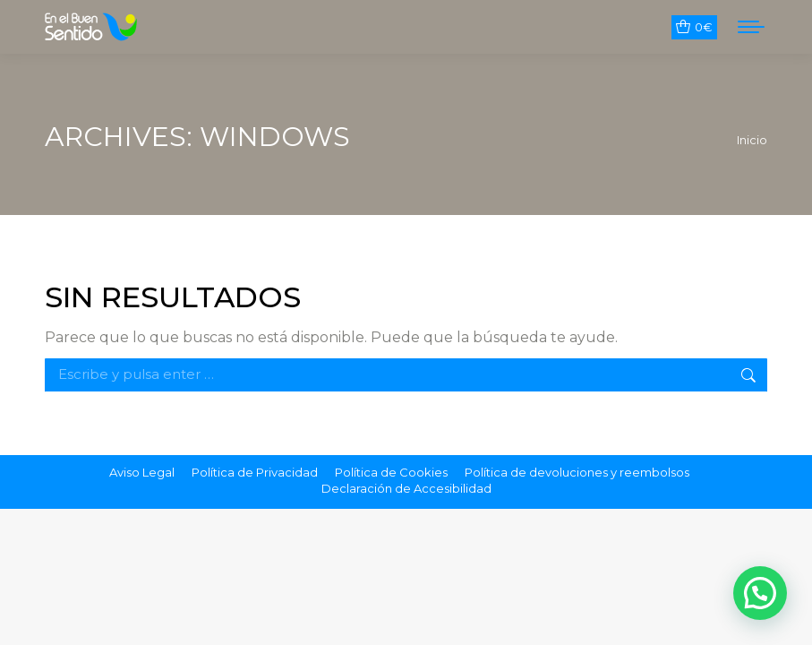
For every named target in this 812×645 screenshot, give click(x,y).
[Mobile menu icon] (751, 27)
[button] (760, 593)
